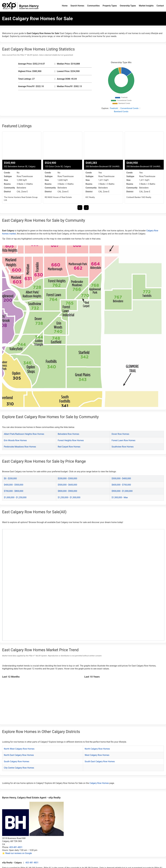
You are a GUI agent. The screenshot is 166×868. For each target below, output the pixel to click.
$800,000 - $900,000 (67, 491)
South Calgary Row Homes (17, 761)
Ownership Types (128, 6)
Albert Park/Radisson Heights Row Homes (24, 434)
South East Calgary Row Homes (100, 761)
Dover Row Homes (120, 434)
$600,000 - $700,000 (121, 485)
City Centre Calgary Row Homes (19, 768)
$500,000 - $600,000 (67, 485)
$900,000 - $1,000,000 (122, 491)
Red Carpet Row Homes (69, 447)
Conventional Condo (129, 108)
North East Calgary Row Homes (19, 755)
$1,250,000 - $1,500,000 (69, 497)
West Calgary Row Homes (97, 755)
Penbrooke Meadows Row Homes (20, 447)
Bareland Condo (121, 112)
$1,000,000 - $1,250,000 (15, 497)
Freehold (114, 108)
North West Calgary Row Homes (19, 749)
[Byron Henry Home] (20, 6)
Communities (94, 6)
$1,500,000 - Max (120, 497)
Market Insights (146, 6)
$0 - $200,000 (10, 478)
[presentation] (80, 208)
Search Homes (77, 6)
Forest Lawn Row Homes (123, 440)
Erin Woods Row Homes (15, 440)
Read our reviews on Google (19, 853)
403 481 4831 (32, 863)
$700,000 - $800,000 (14, 491)
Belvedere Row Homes (68, 434)
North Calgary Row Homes (97, 749)
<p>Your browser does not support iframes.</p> (84, 578)
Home (65, 6)
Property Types (110, 6)
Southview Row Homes (123, 447)
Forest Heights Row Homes (71, 440)
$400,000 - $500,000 (14, 485)
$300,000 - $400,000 (121, 478)
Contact (160, 6)
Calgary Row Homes (99, 783)
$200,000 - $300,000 (67, 478)
